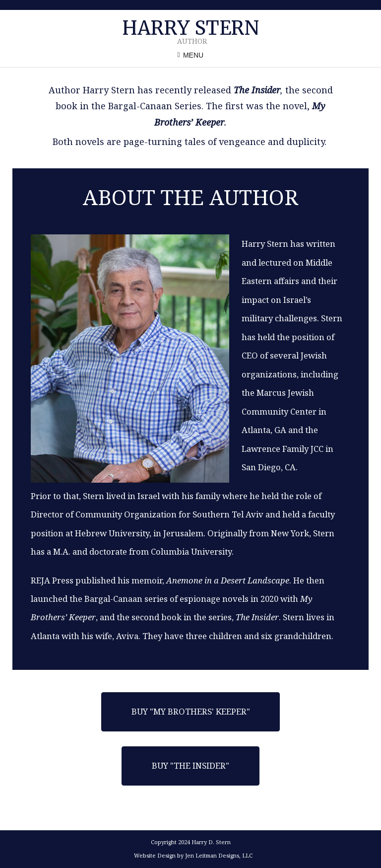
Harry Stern (190, 28)
